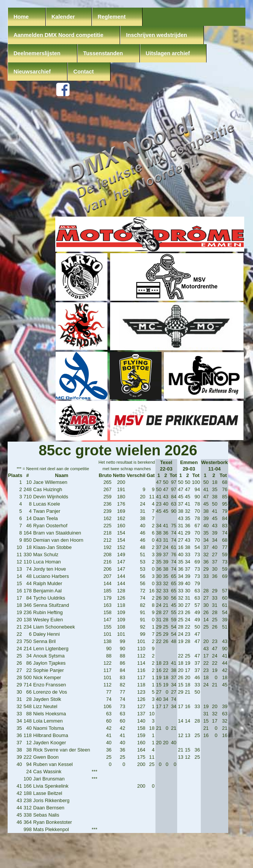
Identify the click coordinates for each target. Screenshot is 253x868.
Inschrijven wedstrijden (157, 35)
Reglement (112, 17)
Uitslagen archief (168, 53)
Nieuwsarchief (32, 72)
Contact (84, 72)
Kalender (63, 17)
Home (21, 17)
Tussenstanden (103, 53)
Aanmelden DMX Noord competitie (58, 35)
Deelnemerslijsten (37, 53)
